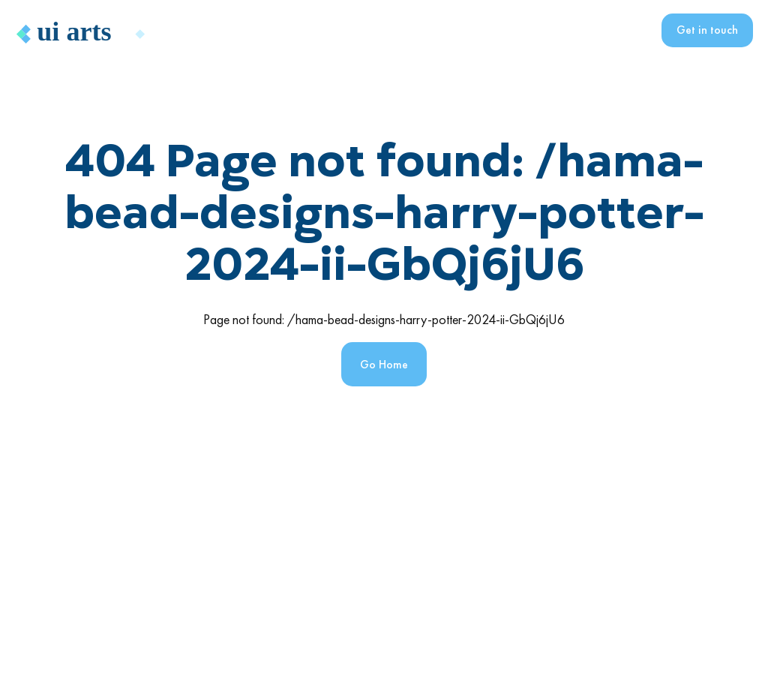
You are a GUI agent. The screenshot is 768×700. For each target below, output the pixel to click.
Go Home (384, 364)
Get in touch (707, 30)
